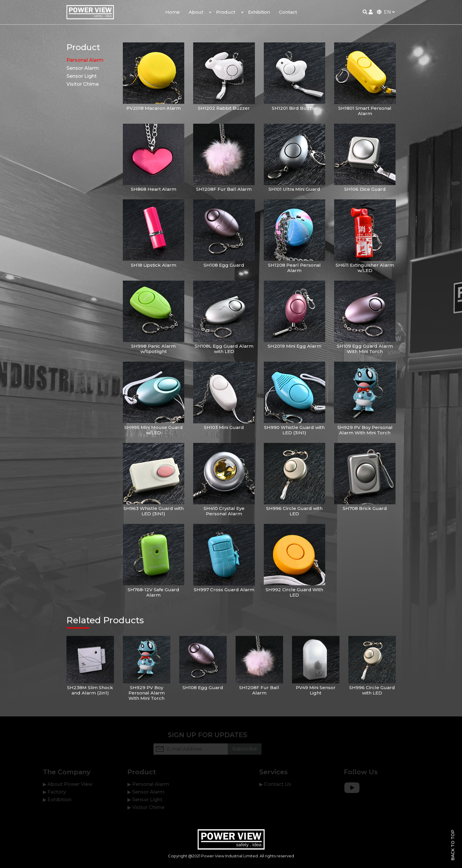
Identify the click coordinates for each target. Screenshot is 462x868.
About (196, 12)
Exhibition (259, 12)
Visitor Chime (83, 84)
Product (226, 12)
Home (173, 12)
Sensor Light (82, 76)
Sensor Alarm (83, 68)
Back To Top (453, 845)
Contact (288, 12)
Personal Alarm (85, 60)
